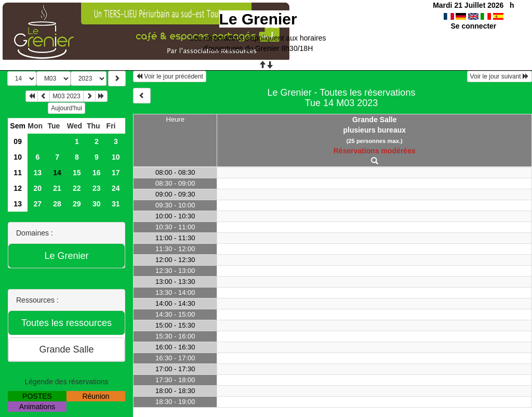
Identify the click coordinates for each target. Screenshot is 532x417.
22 (77, 188)
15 (77, 173)
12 (18, 188)
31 (116, 204)
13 (38, 173)
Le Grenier (258, 19)
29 (77, 204)
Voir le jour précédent (170, 76)
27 (38, 204)
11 (18, 173)
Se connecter (473, 26)
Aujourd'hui (66, 108)
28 (57, 204)
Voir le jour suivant (500, 76)
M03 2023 (66, 96)
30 (97, 204)
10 (18, 157)
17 (116, 173)
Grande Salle (375, 120)
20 (38, 188)
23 (97, 188)
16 (97, 173)
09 (18, 141)
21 (57, 188)
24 (116, 188)
